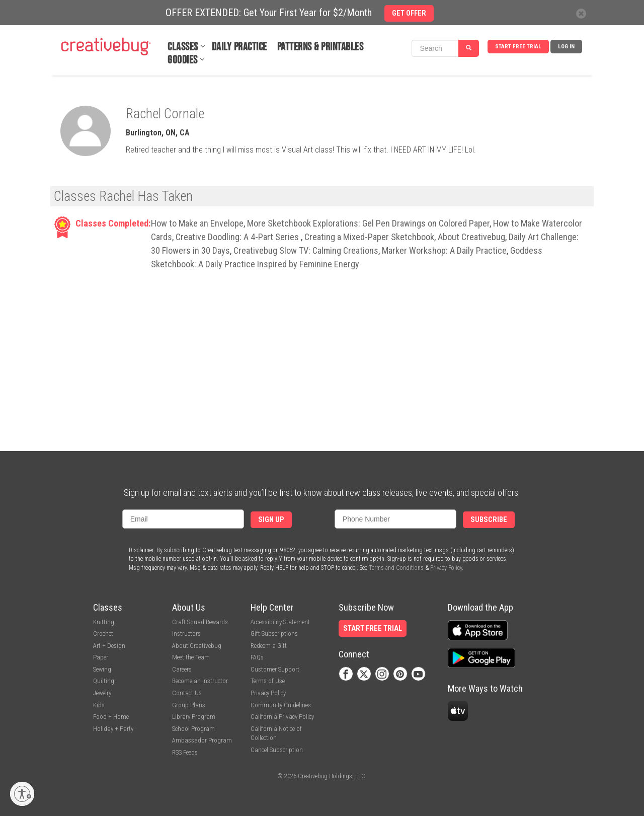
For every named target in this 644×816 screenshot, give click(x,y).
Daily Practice (239, 47)
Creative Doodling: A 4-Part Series (238, 237)
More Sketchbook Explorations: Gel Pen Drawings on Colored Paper (368, 223)
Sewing (102, 669)
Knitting (104, 622)
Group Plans (189, 705)
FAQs (257, 657)
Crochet (103, 634)
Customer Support (275, 669)
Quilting (104, 681)
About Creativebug (471, 237)
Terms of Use (268, 681)
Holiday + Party (113, 729)
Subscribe (489, 520)
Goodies (183, 60)
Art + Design (109, 646)
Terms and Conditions (396, 568)
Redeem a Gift (269, 646)
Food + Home (111, 717)
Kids (99, 705)
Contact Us (187, 693)
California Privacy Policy (282, 717)
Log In (566, 47)
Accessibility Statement (280, 622)
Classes (183, 47)
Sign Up (271, 520)
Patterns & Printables (320, 47)
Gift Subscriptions (274, 634)
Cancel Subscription (277, 750)
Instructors (186, 634)
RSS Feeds (185, 752)
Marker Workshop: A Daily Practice (444, 250)
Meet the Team (191, 657)
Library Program (194, 717)
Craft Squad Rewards (200, 622)
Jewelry (102, 693)
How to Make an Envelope (197, 223)
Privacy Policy (446, 568)
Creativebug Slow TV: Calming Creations (306, 250)
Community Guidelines (281, 705)
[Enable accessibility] (22, 794)
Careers (182, 669)
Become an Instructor (200, 681)
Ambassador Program (202, 740)
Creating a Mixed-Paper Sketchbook (369, 237)
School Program (193, 729)
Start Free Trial (518, 47)
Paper (101, 657)
